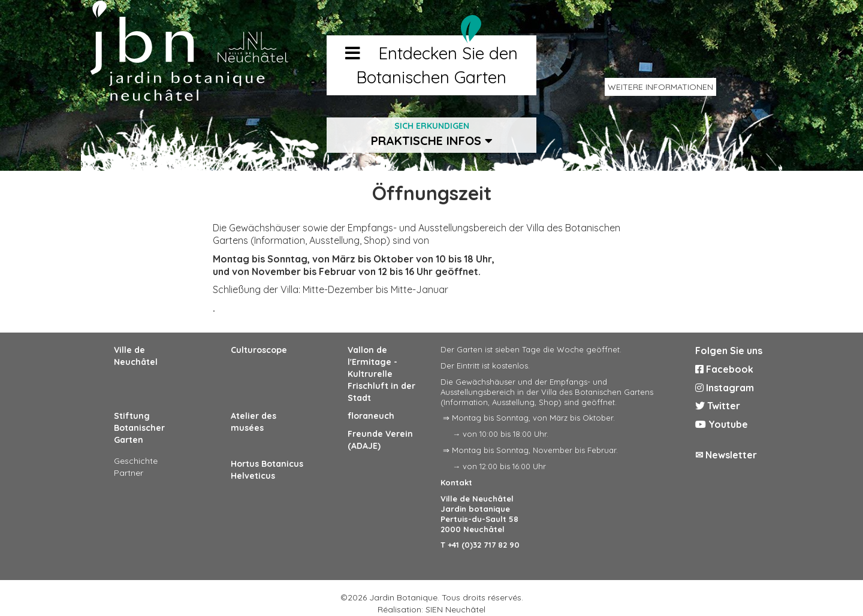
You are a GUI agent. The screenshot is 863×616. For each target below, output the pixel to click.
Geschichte (136, 461)
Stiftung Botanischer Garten (139, 428)
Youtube (722, 424)
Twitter (718, 406)
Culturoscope (259, 350)
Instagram (725, 388)
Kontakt (456, 482)
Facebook (724, 369)
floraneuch (371, 416)
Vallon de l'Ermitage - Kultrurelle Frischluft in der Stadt (381, 374)
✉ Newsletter (726, 455)
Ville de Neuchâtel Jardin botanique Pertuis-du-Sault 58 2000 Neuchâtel (479, 514)
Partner (129, 473)
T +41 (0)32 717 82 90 (480, 545)
